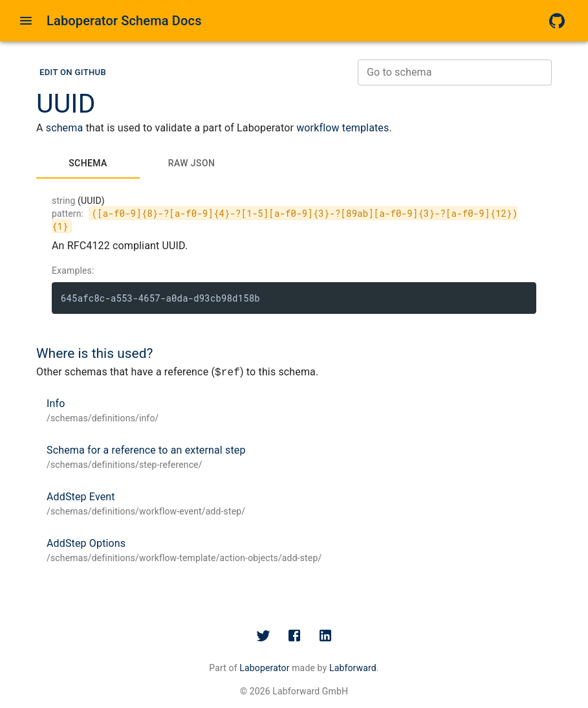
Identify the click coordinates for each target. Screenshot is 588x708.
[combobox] (455, 72)
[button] (73, 73)
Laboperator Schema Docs (124, 21)
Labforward (353, 668)
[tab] (88, 163)
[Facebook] (294, 636)
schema (65, 128)
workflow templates (343, 128)
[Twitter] (263, 636)
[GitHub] (557, 21)
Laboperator (264, 668)
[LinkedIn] (325, 636)
